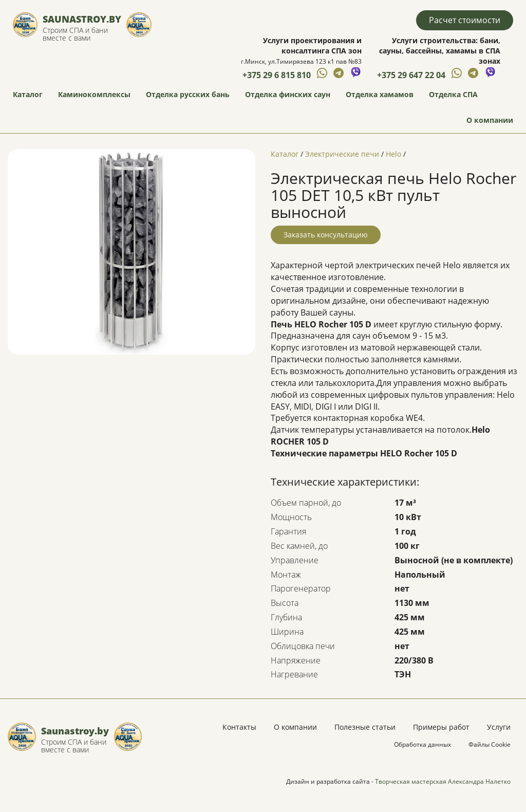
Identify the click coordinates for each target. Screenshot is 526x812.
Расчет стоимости (465, 20)
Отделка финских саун (288, 94)
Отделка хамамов (380, 94)
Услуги (499, 727)
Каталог (28, 94)
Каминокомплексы (94, 94)
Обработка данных (422, 744)
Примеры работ (441, 727)
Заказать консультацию (326, 235)
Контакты (239, 727)
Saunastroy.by (82, 19)
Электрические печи (342, 154)
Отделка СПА (453, 94)
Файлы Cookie (490, 744)
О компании (490, 120)
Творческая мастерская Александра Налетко (443, 781)
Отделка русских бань (188, 94)
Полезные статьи (365, 727)
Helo (393, 154)
